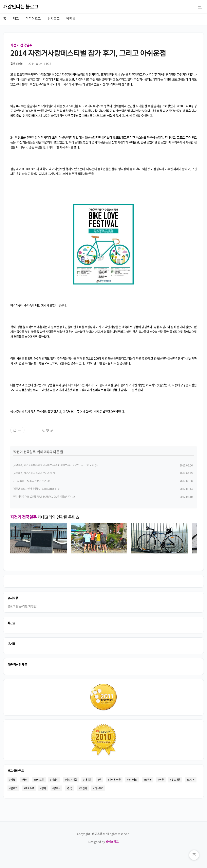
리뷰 (13, 780)
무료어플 (176, 780)
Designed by (103, 842)
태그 (16, 18)
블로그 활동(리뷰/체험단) (22, 606)
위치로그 (54, 18)
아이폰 (88, 780)
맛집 (70, 788)
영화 (44, 788)
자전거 (84, 788)
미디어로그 (33, 18)
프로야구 (30, 788)
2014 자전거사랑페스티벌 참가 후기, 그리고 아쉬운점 (88, 53)
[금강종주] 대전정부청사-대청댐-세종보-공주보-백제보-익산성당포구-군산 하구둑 (53, 465)
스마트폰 (39, 780)
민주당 (191, 780)
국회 (25, 780)
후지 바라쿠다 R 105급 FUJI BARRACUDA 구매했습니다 (42, 497)
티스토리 (99, 788)
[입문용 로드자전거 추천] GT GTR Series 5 (35, 489)
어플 (162, 780)
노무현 (148, 780)
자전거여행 (71, 780)
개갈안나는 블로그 (21, 6)
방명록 (71, 18)
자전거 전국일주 (21, 45)
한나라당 (133, 780)
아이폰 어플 (115, 780)
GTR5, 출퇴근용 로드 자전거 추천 (30, 481)
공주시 (57, 788)
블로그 (14, 788)
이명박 (55, 780)
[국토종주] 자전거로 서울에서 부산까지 (32, 473)
